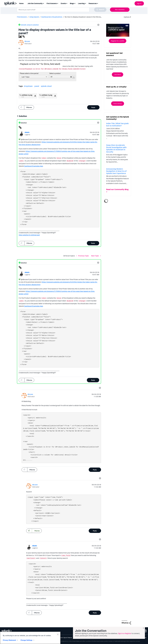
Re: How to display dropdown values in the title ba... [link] (83, 17)
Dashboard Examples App (33, 166)
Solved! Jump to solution (30, 25)
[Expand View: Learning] (85, 3)
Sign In (139, 3)
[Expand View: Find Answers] (58, 3)
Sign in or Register (125, 633)
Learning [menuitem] (81, 3)
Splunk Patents (68, 638)
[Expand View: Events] (67, 3)
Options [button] (126, 17)
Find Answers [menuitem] (52, 3)
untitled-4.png (27, 95)
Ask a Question (120, 10)
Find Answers (22, 17)
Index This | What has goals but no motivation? (117, 124)
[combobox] (62, 10)
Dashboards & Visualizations (52, 17)
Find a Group (118, 104)
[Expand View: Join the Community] (43, 3)
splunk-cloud (46, 86)
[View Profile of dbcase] (27, 41)
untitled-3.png (47, 95)
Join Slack (118, 74)
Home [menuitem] (21, 3)
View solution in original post (29, 235)
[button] (98, 25)
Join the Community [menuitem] (35, 3)
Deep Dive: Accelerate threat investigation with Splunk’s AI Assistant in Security (116, 148)
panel (37, 86)
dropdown (28, 86)
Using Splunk (34, 17)
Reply (93, 107)
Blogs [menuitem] (72, 3)
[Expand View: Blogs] (75, 3)
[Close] (58, 634)
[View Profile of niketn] (27, 132)
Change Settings (26, 640)
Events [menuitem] (63, 3)
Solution (24, 123)
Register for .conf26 (118, 41)
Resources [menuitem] (93, 3)
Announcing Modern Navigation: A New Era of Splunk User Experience (116, 171)
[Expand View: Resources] (97, 3)
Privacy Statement (9, 640)
